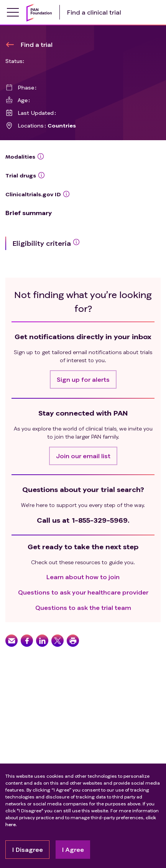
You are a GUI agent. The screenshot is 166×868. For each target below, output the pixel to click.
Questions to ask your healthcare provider (83, 592)
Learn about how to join (83, 577)
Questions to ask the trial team (83, 607)
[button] (83, 379)
